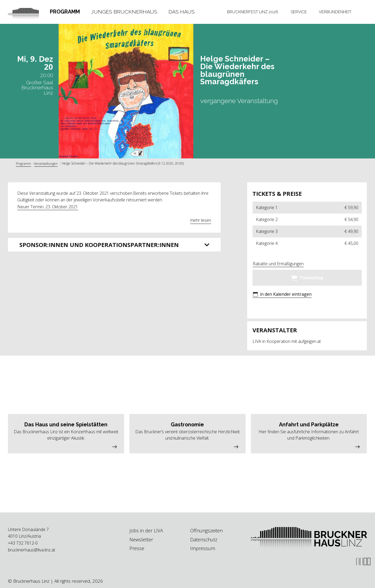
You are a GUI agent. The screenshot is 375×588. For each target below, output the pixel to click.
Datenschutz (204, 540)
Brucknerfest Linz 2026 (253, 12)
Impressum (203, 548)
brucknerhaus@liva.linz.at (32, 550)
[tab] (65, 12)
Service (299, 12)
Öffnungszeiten (206, 530)
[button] (282, 295)
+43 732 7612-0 (23, 543)
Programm (65, 12)
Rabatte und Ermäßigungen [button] (278, 264)
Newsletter (141, 540)
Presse (137, 548)
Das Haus (182, 12)
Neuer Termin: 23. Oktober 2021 (48, 207)
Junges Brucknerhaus (124, 12)
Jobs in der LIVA (146, 530)
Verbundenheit (335, 12)
